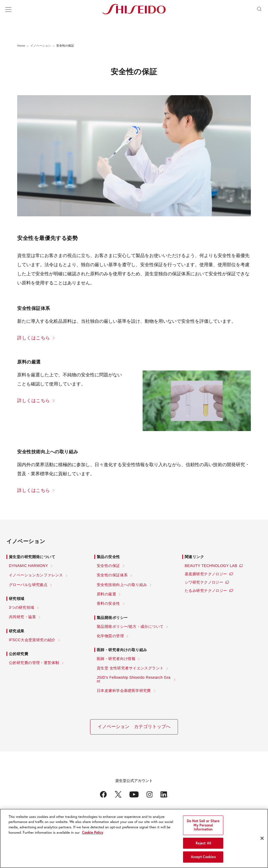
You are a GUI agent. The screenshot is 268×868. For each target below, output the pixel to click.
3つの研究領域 (22, 607)
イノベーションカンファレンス (36, 575)
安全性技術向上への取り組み (122, 585)
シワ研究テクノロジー (204, 582)
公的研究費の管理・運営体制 (34, 663)
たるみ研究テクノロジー (206, 591)
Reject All (203, 844)
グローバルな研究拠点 (28, 585)
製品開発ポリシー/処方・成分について (130, 626)
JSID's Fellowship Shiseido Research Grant (134, 679)
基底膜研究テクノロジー (206, 574)
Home (21, 46)
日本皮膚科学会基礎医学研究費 (124, 691)
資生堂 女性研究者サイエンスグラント (130, 668)
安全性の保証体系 (112, 575)
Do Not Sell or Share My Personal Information (203, 826)
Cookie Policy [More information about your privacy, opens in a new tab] (93, 833)
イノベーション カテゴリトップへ (134, 727)
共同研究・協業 (22, 617)
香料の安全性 (108, 603)
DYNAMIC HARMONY (28, 566)
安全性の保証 (108, 566)
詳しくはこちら (34, 338)
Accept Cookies (203, 858)
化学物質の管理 (110, 636)
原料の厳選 (106, 594)
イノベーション (41, 46)
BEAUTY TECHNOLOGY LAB (211, 566)
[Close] (262, 839)
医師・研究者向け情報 (116, 659)
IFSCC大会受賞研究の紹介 (32, 640)
